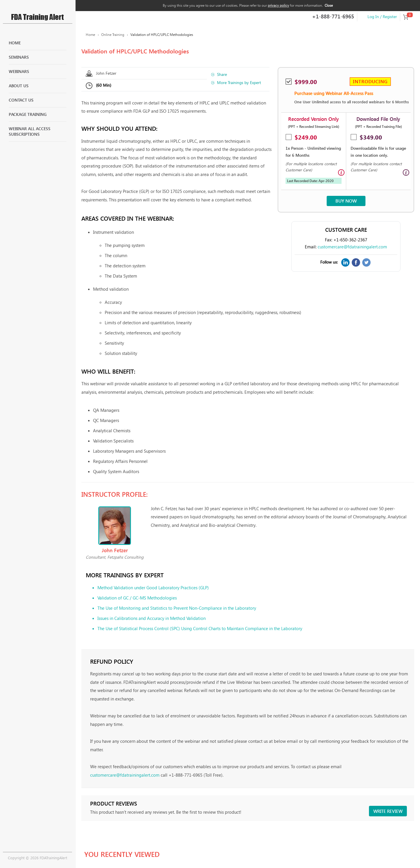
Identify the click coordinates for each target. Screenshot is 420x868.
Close (329, 5)
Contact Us (21, 100)
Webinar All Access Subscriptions (30, 131)
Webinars (19, 71)
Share (222, 74)
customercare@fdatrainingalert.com (352, 247)
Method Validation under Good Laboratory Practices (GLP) (153, 588)
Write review (388, 811)
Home (15, 43)
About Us (19, 86)
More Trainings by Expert (239, 82)
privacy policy (278, 5)
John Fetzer (106, 73)
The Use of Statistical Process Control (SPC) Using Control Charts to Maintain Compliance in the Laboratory (200, 628)
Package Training (28, 114)
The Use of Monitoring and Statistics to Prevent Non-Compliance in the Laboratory (177, 608)
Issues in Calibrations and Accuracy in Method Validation (152, 618)
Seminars (19, 57)
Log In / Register (382, 16)
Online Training (113, 35)
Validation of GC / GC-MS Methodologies (137, 598)
